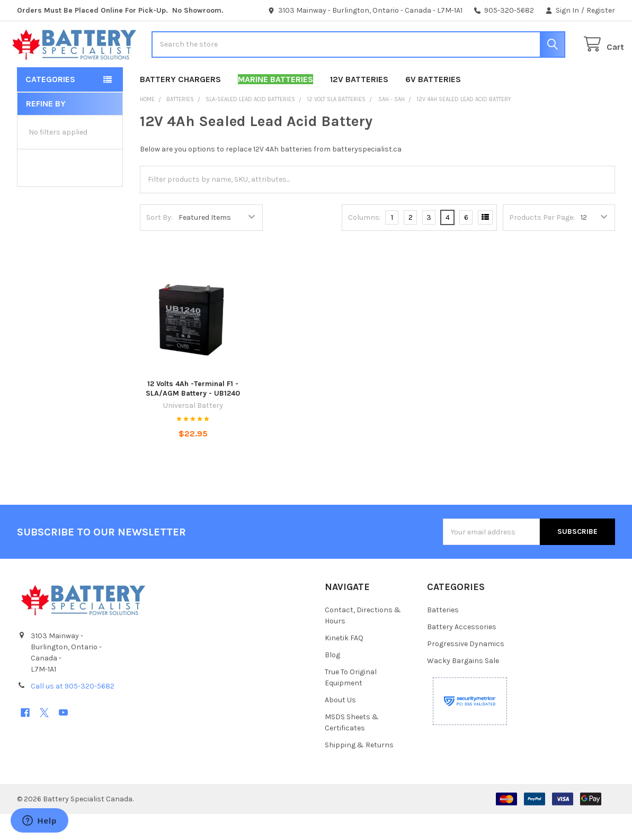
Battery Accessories (462, 653)
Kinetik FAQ (344, 664)
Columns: (364, 243)
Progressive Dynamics (466, 670)
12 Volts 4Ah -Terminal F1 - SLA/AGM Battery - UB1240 (193, 415)
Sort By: (159, 243)
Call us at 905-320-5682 (73, 712)
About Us (340, 726)
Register (601, 10)
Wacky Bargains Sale (463, 687)
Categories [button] (50, 105)
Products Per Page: (542, 243)
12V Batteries (359, 105)
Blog (332, 681)
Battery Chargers (180, 105)
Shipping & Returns (359, 771)
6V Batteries (433, 105)
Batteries (443, 636)
